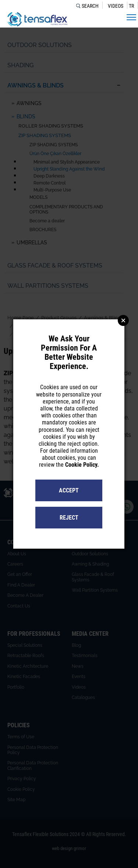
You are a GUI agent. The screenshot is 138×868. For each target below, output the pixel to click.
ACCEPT (69, 490)
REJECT (69, 518)
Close (123, 320)
